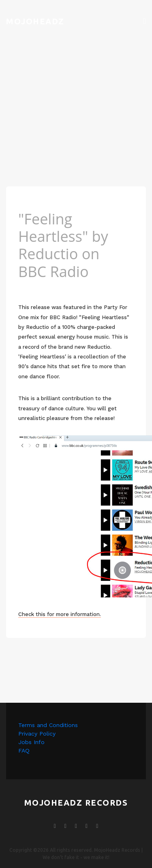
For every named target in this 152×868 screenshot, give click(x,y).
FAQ (24, 751)
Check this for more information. (60, 614)
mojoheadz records (76, 803)
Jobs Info (31, 742)
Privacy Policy (37, 734)
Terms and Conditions (48, 725)
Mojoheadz (35, 21)
